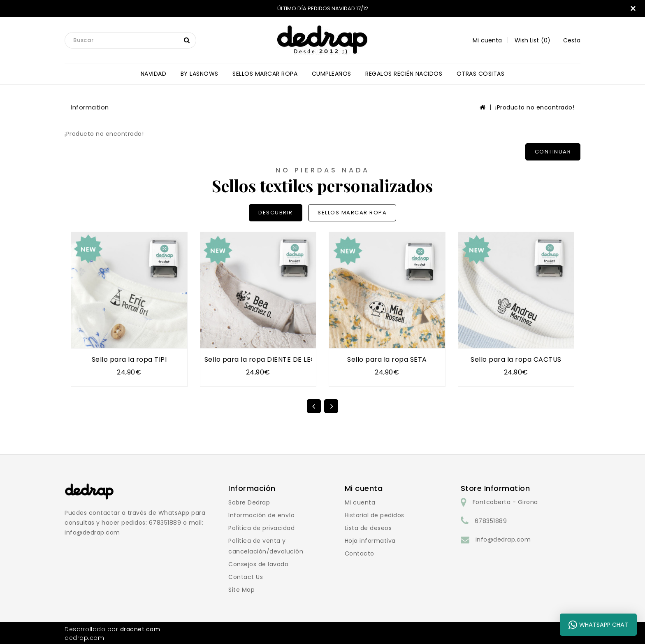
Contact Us (246, 577)
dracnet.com (140, 629)
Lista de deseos (368, 528)
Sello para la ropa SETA (387, 359)
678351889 (491, 521)
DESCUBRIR (276, 213)
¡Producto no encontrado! (535, 107)
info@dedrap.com (503, 539)
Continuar (553, 152)
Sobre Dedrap (249, 502)
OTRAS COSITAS (481, 74)
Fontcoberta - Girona (505, 502)
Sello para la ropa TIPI (129, 359)
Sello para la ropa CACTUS (516, 359)
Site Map (241, 590)
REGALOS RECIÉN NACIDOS (404, 74)
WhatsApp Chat (598, 625)
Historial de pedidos (375, 515)
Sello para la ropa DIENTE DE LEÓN (263, 359)
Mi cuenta (360, 502)
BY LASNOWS (200, 74)
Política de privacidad (261, 528)
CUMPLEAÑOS (332, 74)
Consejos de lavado (258, 564)
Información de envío (261, 515)
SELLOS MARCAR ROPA (265, 74)
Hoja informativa (370, 541)
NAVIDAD (154, 74)
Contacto (360, 553)
